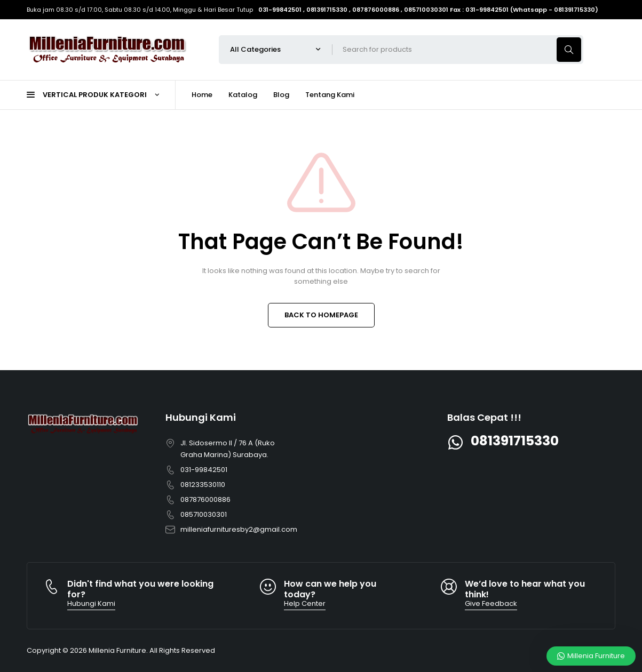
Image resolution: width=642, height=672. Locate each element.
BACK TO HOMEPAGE (321, 315)
